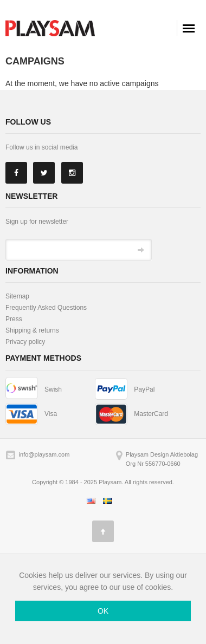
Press (14, 319)
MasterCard (151, 414)
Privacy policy (25, 342)
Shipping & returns (32, 330)
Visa (51, 414)
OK (103, 611)
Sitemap (17, 296)
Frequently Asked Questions (46, 308)
